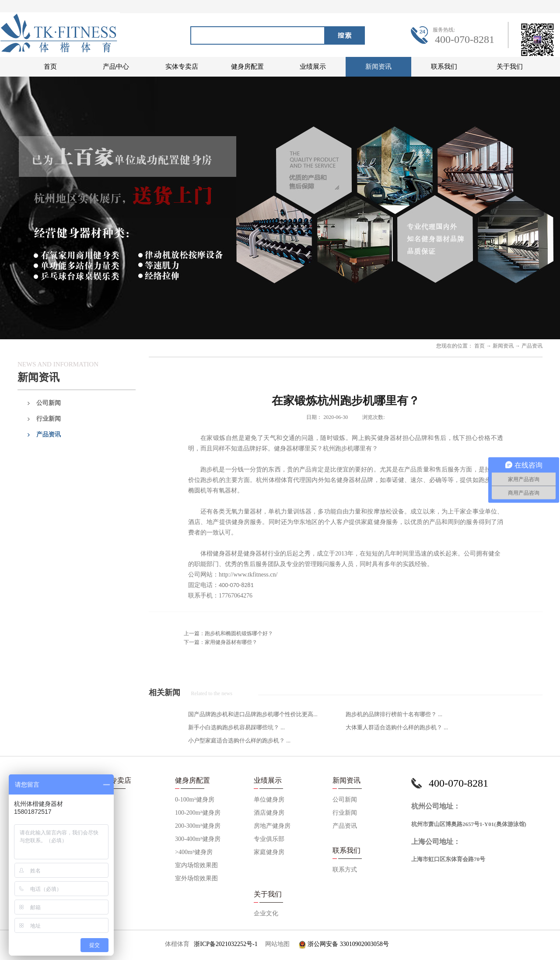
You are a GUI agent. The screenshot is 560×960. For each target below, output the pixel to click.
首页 (50, 67)
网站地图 (276, 944)
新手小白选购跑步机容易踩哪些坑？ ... (236, 727)
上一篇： (228, 633)
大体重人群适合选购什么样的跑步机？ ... (397, 727)
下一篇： (220, 642)
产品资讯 (532, 346)
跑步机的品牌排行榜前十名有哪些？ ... (394, 714)
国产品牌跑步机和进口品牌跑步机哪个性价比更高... (253, 714)
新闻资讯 (503, 346)
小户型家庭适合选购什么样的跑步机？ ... (239, 740)
